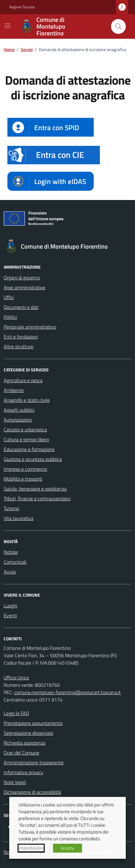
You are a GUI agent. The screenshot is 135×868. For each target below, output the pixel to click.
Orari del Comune (21, 753)
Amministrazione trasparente (34, 762)
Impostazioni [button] (31, 848)
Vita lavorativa (18, 518)
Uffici (9, 297)
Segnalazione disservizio (28, 733)
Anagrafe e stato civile (27, 400)
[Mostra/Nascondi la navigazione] (7, 26)
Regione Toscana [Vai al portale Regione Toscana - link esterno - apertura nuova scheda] (22, 7)
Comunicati (15, 562)
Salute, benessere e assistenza (35, 489)
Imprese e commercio (25, 469)
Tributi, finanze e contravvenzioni (37, 498)
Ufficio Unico (16, 678)
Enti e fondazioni (21, 337)
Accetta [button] (67, 848)
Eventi (10, 615)
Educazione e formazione (29, 449)
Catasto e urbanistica (25, 430)
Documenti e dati (21, 307)
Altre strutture (18, 346)
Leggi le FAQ (16, 713)
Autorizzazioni (18, 420)
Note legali (15, 782)
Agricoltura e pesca (23, 380)
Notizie (11, 552)
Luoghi (10, 606)
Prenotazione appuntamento (33, 723)
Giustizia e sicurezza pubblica (33, 459)
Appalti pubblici (19, 410)
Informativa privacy (23, 772)
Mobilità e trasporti (23, 479)
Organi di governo (22, 278)
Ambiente (14, 390)
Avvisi (10, 572)
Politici (10, 317)
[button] (54, 155)
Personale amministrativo (30, 327)
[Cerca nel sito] (118, 26)
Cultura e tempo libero (26, 439)
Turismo (11, 508)
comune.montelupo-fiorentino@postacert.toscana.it (67, 692)
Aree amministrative (25, 287)
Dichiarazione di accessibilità (32, 792)
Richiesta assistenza (25, 743)
